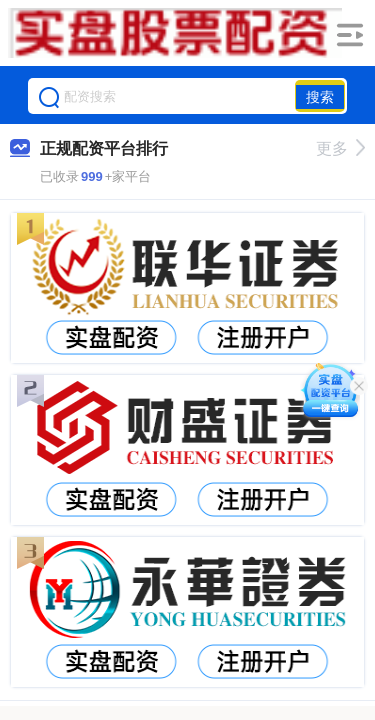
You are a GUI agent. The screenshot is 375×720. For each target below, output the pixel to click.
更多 (340, 148)
